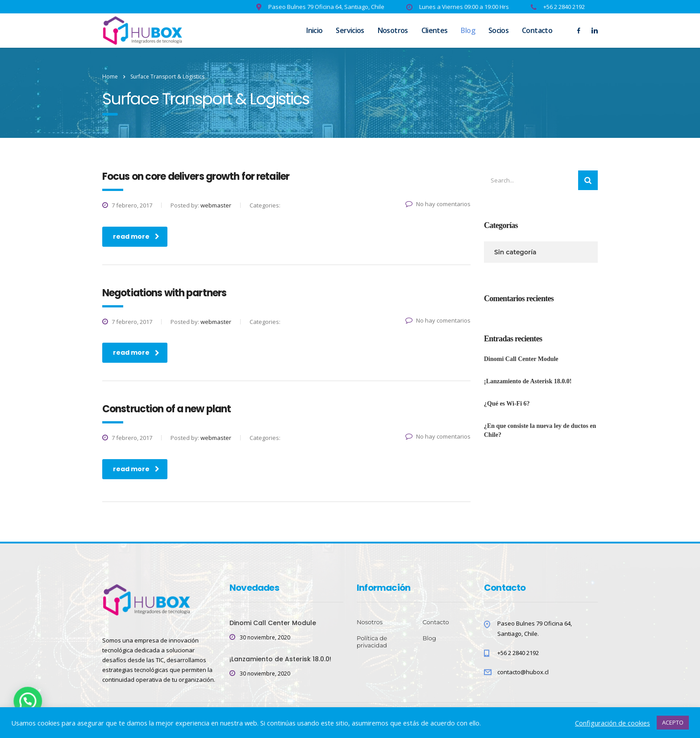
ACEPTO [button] (673, 722)
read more (136, 236)
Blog (468, 30)
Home (110, 77)
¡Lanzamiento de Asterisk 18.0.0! (528, 381)
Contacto (537, 30)
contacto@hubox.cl (523, 672)
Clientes (435, 30)
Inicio (314, 30)
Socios (498, 30)
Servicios (350, 30)
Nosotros (393, 30)
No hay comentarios (438, 204)
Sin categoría (515, 252)
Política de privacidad (372, 642)
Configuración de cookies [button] (612, 723)
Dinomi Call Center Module (521, 359)
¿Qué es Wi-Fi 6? (507, 404)
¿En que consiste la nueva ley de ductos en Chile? (540, 430)
